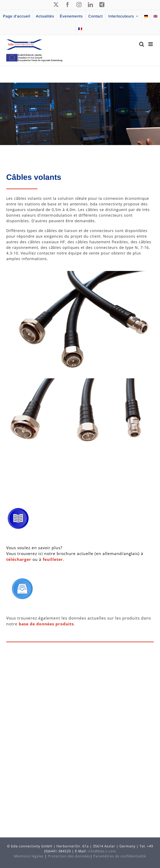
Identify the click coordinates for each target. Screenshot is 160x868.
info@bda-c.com (102, 851)
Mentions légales (29, 856)
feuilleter (52, 559)
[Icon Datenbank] (22, 580)
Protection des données (69, 856)
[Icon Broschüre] (18, 510)
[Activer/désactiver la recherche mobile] (142, 44)
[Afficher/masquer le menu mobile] (151, 44)
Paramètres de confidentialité (120, 856)
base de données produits (46, 624)
